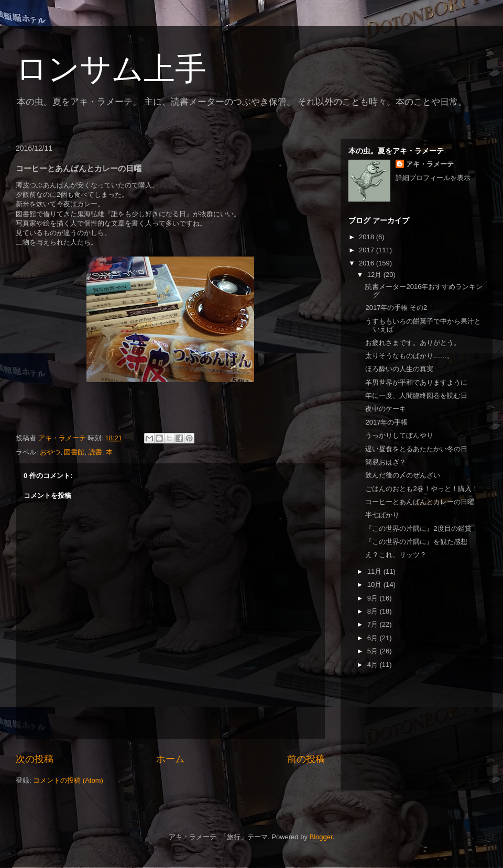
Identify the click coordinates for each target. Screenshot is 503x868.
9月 (374, 598)
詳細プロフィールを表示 (433, 178)
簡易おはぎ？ (386, 462)
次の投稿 (35, 759)
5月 (374, 651)
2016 (368, 263)
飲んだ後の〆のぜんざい (403, 475)
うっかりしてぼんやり (399, 435)
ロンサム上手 (111, 69)
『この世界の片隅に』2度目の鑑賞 (418, 528)
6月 (374, 638)
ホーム (170, 759)
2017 (368, 250)
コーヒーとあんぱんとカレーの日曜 (420, 502)
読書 (95, 452)
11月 (375, 571)
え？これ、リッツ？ (396, 555)
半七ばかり (382, 515)
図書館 (74, 452)
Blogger (321, 837)
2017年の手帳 (386, 422)
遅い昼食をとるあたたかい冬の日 (416, 449)
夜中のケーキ (386, 409)
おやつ (50, 452)
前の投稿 (306, 759)
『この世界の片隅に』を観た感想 (416, 542)
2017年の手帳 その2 (396, 308)
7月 (374, 624)
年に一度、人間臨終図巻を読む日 (416, 396)
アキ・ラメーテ (430, 164)
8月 (374, 611)
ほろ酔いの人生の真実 (399, 369)
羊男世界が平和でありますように (416, 382)
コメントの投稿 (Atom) (68, 780)
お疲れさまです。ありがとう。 (413, 343)
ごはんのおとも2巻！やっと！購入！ (422, 489)
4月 (374, 665)
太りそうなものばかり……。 (409, 356)
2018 (368, 237)
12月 (375, 275)
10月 (375, 585)
